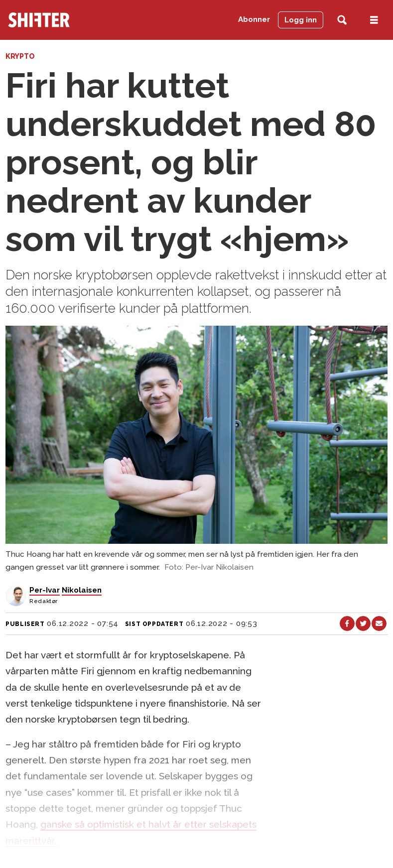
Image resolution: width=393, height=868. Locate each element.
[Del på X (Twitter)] (363, 623)
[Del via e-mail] (379, 623)
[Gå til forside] (39, 20)
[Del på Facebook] (347, 623)
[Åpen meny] (374, 20)
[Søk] (342, 20)
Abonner (254, 19)
